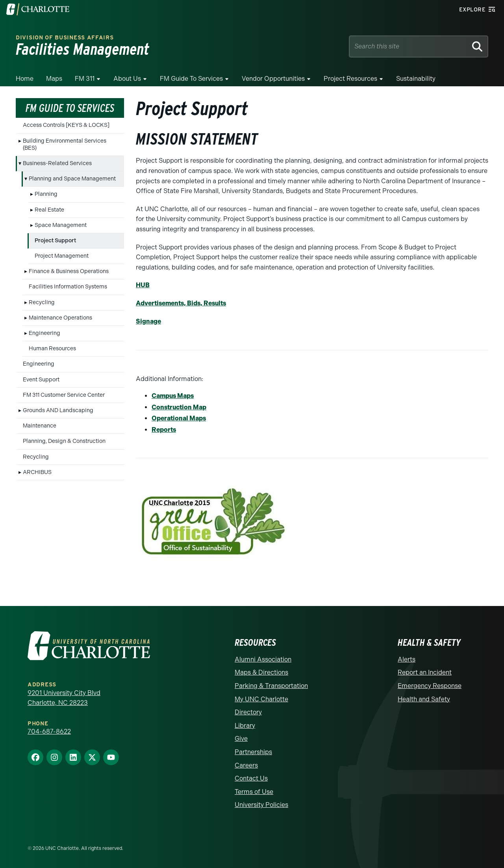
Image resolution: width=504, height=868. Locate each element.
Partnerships (253, 752)
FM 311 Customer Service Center (64, 395)
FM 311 (85, 79)
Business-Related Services (57, 163)
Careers (246, 765)
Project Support (55, 241)
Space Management (61, 225)
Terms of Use (254, 792)
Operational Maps (179, 418)
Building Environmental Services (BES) (65, 144)
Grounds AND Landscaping (58, 410)
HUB (143, 285)
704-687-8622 (49, 731)
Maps (54, 79)
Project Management (62, 256)
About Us (127, 79)
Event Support (41, 380)
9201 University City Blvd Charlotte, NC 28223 (64, 698)
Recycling (42, 302)
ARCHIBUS (37, 472)
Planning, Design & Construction (64, 441)
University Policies (261, 805)
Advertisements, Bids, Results (181, 303)
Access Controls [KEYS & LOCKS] (66, 125)
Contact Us (251, 778)
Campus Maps (173, 396)
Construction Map (179, 407)
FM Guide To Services (191, 79)
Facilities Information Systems (68, 287)
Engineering (44, 333)
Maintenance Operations (60, 318)
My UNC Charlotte (261, 699)
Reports (164, 430)
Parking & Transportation (271, 686)
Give (241, 739)
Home (25, 79)
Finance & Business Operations (69, 271)
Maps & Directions (261, 672)
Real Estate (49, 210)
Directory (248, 712)
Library (245, 726)
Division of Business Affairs (65, 38)
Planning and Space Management (72, 179)
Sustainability (416, 79)
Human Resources (52, 349)
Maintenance (40, 426)
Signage (148, 321)
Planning (46, 194)
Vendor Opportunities (273, 79)
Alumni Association (263, 659)
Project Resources (350, 79)
